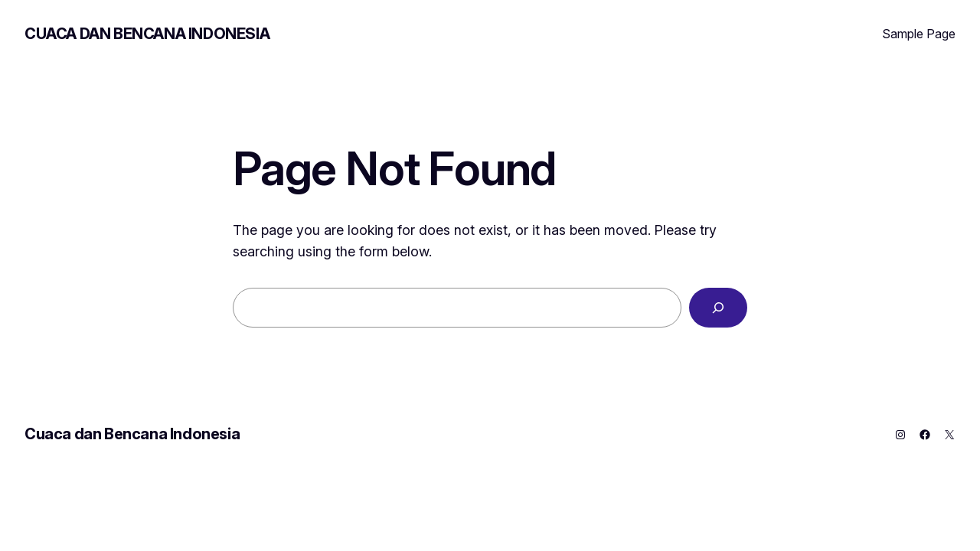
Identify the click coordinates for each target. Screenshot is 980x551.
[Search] (718, 308)
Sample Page (919, 34)
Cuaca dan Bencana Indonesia (147, 34)
